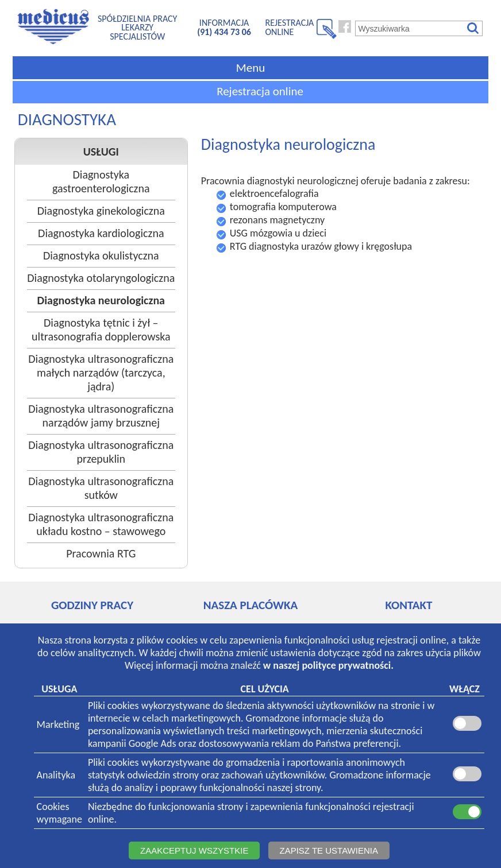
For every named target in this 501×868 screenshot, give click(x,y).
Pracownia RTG (101, 553)
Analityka (56, 775)
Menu (250, 68)
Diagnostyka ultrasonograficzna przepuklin (101, 452)
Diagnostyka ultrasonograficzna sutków (101, 488)
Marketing (58, 724)
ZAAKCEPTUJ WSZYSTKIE (194, 850)
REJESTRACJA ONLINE (290, 27)
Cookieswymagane (59, 813)
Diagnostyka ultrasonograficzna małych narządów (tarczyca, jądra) (101, 373)
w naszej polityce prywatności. (328, 665)
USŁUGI (101, 152)
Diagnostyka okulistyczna (101, 255)
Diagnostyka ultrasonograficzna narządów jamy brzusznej (101, 416)
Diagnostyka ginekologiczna (101, 211)
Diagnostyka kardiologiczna (101, 233)
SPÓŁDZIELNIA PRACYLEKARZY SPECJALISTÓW (137, 28)
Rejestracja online (260, 91)
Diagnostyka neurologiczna (101, 300)
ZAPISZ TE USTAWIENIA (329, 850)
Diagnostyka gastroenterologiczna (101, 181)
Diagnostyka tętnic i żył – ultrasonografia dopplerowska (101, 330)
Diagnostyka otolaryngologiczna (101, 278)
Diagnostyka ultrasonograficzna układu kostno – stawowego (101, 524)
